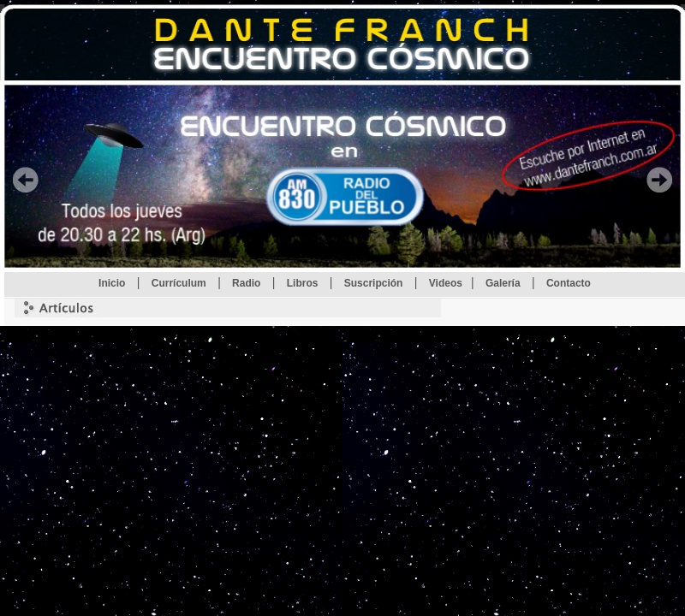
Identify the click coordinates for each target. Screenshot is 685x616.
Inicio (113, 283)
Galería (504, 283)
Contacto (569, 283)
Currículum (180, 283)
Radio (248, 283)
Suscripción (375, 283)
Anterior (26, 180)
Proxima (659, 180)
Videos (446, 283)
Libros (304, 283)
